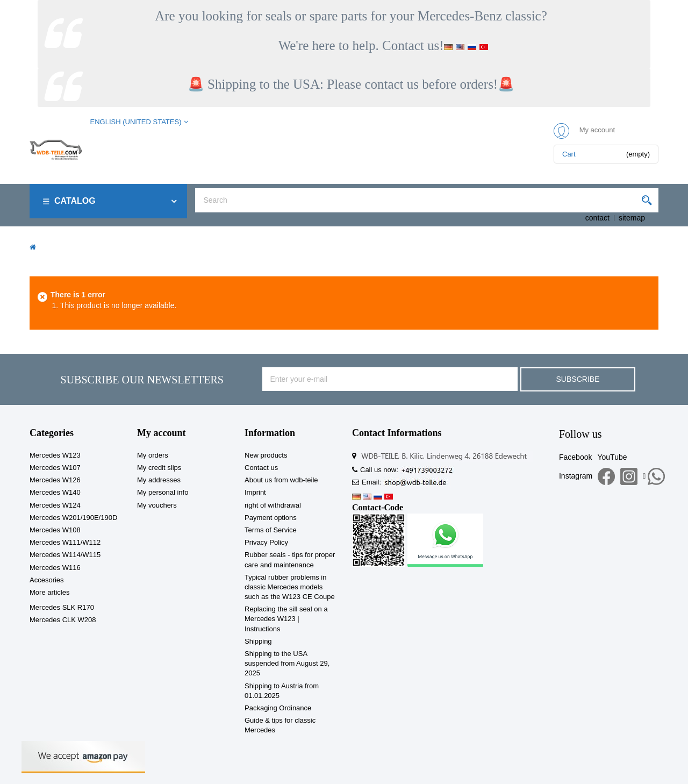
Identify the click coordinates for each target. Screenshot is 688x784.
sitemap (632, 218)
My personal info (163, 492)
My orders (153, 455)
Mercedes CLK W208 (63, 620)
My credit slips (159, 468)
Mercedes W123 (55, 455)
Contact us (261, 468)
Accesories (47, 580)
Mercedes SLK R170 (62, 607)
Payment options (271, 518)
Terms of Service (271, 530)
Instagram (576, 476)
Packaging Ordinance (278, 708)
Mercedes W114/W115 (65, 555)
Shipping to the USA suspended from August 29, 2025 (287, 663)
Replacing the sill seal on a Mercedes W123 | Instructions (286, 619)
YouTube (612, 457)
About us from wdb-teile (281, 480)
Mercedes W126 (55, 480)
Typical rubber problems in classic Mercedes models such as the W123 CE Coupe (290, 587)
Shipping (258, 641)
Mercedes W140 (55, 492)
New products (266, 455)
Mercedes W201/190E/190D (73, 518)
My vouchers (157, 505)
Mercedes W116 (55, 568)
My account (161, 433)
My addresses (159, 480)
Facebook (575, 457)
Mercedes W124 (55, 505)
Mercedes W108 (55, 530)
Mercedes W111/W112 (65, 542)
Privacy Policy (266, 542)
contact (597, 218)
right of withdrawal (273, 505)
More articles (49, 592)
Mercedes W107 (55, 468)
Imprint (255, 492)
